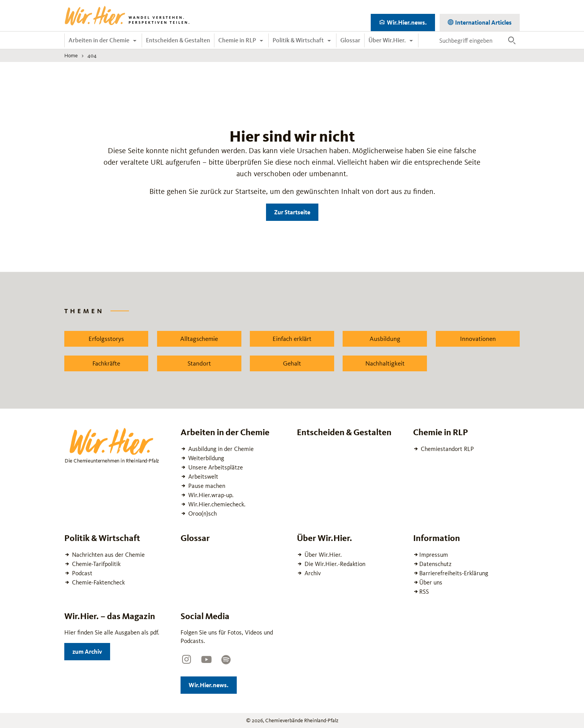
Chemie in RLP (238, 40)
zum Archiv (91, 650)
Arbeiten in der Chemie (100, 40)
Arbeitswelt (202, 477)
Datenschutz (435, 564)
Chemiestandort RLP (447, 449)
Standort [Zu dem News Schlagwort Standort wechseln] (199, 363)
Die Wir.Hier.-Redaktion (334, 564)
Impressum (434, 555)
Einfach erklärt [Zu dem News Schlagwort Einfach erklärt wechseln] (292, 339)
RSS (424, 592)
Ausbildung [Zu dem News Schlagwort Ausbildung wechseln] (385, 339)
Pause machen (206, 486)
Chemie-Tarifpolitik (95, 564)
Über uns (431, 582)
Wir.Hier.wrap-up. (210, 495)
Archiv (312, 573)
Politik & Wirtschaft (299, 40)
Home (71, 55)
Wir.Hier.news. (410, 21)
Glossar (350, 40)
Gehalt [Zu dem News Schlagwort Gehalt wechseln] (292, 363)
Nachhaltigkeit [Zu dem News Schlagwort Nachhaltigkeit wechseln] (385, 363)
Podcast (81, 573)
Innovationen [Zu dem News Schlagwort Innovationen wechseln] (478, 339)
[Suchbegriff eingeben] (470, 40)
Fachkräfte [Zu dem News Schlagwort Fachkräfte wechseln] (106, 363)
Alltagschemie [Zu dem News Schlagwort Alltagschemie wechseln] (199, 339)
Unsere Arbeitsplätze (215, 467)
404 (92, 55)
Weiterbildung (205, 458)
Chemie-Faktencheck (98, 582)
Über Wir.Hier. (388, 40)
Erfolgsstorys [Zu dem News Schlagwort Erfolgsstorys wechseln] (106, 339)
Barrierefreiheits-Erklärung (454, 573)
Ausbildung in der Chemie (220, 449)
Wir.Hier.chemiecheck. (216, 504)
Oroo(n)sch (202, 513)
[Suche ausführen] (512, 41)
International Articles (483, 21)
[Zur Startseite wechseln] (128, 16)
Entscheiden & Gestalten (178, 40)
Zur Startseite (292, 212)
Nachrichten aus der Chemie (108, 555)
